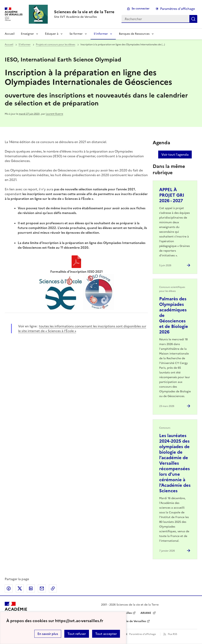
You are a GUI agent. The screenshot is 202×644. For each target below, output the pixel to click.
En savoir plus (48, 634)
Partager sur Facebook (9, 588)
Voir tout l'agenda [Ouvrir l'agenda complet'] (175, 154)
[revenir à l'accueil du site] (84, 12)
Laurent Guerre (54, 114)
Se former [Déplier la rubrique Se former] (76, 34)
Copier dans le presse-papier (53, 588)
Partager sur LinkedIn (31, 588)
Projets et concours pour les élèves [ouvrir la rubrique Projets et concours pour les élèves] (56, 45)
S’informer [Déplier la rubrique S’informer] (101, 34)
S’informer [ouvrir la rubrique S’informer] (25, 45)
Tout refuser (77, 634)
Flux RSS (173, 634)
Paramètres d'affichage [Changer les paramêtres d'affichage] (178, 9)
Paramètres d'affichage (143, 634)
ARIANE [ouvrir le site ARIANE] (146, 613)
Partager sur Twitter (20, 588)
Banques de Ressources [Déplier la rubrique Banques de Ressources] (134, 34)
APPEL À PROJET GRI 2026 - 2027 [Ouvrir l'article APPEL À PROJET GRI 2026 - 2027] (172, 195)
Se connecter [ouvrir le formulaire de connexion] (141, 9)
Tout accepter (106, 634)
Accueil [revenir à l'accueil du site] (10, 34)
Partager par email (42, 588)
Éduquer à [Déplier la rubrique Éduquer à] (52, 34)
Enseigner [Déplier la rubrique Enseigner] (27, 34)
